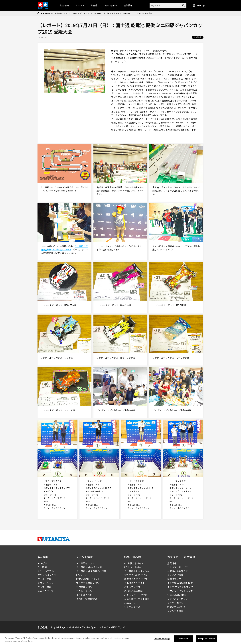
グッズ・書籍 (44, 587)
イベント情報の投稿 (86, 599)
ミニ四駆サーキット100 (136, 599)
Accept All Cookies (206, 639)
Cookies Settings (162, 639)
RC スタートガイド (134, 567)
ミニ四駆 (42, 567)
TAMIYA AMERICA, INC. (114, 627)
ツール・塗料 (44, 579)
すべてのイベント (85, 595)
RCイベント (82, 575)
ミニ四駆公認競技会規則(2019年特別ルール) (64, 248)
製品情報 (65, 5)
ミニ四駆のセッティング (137, 571)
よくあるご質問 (175, 575)
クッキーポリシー (176, 603)
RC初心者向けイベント (88, 579)
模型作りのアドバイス (136, 579)
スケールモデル (46, 571)
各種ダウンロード (176, 579)
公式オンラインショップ (180, 591)
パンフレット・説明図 (136, 595)
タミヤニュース (132, 607)
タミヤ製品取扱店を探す (180, 583)
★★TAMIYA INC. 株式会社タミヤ (54, 13)
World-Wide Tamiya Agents (84, 627)
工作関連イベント (85, 587)
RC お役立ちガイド (134, 563)
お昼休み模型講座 (133, 591)
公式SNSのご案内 (177, 595)
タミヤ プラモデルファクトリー (184, 587)
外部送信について (176, 607)
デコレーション (46, 583)
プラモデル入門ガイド (136, 575)
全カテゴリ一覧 (46, 591)
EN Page (199, 5)
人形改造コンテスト (135, 583)
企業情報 (172, 563)
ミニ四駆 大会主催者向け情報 (91, 571)
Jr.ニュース (130, 603)
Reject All (184, 639)
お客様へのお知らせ (178, 571)
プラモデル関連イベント (89, 583)
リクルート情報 (175, 611)
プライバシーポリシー (179, 599)
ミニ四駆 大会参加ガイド (89, 567)
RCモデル (42, 563)
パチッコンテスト (133, 587)
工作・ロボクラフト (48, 575)
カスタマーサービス (178, 567)
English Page (58, 627)
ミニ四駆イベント (85, 563)
